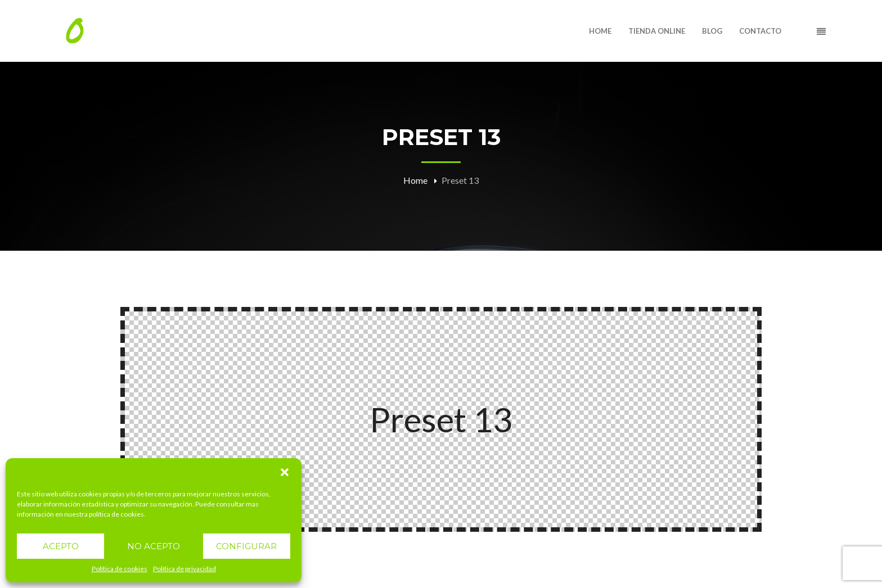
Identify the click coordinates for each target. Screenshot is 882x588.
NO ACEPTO (154, 546)
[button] (285, 472)
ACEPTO (61, 546)
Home (415, 180)
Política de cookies (120, 569)
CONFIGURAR (246, 546)
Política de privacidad (184, 569)
